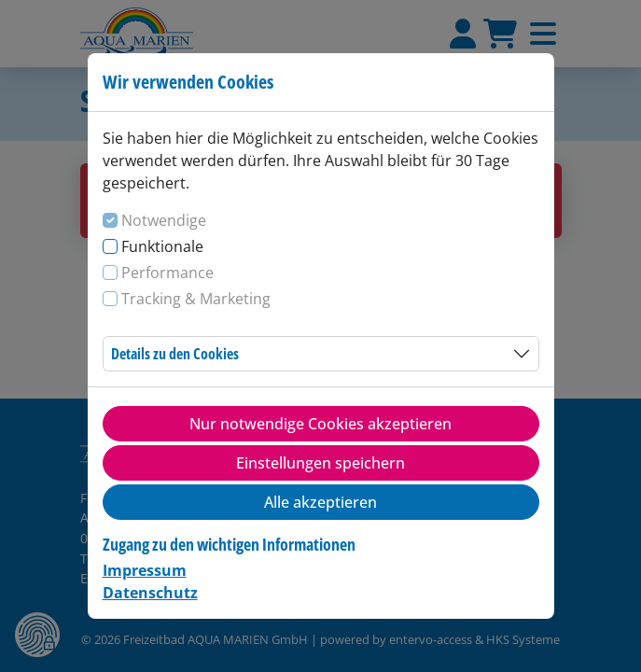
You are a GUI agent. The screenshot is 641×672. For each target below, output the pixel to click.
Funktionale (162, 246)
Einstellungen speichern (320, 463)
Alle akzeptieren (320, 502)
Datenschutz (150, 593)
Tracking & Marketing (196, 299)
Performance (167, 273)
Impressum (145, 570)
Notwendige (164, 220)
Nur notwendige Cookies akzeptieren (320, 424)
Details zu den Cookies (175, 354)
